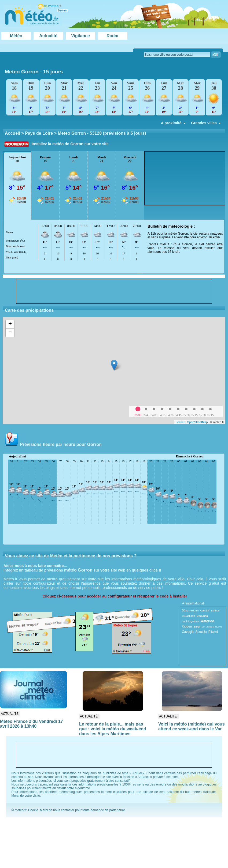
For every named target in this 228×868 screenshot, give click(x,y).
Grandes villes (206, 124)
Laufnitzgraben (190, 621)
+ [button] (10, 324)
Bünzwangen (190, 610)
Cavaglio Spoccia (194, 632)
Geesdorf (205, 611)
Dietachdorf (188, 616)
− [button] (10, 333)
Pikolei (213, 632)
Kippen (187, 626)
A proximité (174, 124)
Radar (113, 36)
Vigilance (80, 36)
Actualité (48, 36)
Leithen (215, 610)
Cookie (33, 810)
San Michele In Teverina (212, 627)
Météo (16, 36)
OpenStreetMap (197, 422)
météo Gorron (78, 570)
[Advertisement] (175, 178)
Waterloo (207, 621)
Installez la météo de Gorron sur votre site (70, 144)
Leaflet (180, 422)
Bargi (197, 627)
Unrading (202, 616)
